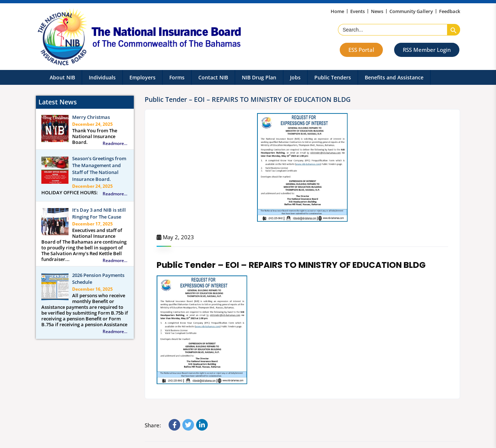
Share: (153, 425)
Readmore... (115, 144)
